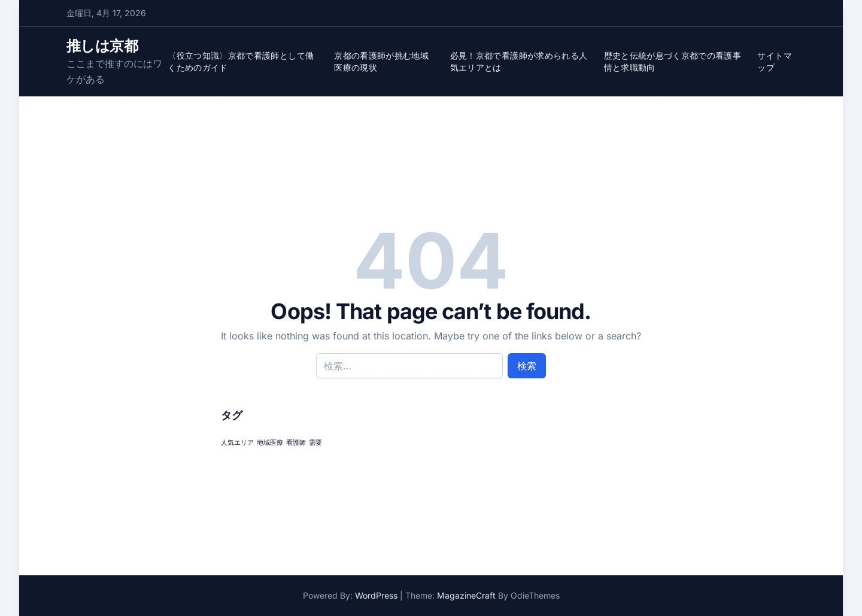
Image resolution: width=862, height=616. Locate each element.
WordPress (376, 595)
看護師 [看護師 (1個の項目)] (296, 443)
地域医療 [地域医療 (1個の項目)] (270, 443)
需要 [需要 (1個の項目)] (315, 443)
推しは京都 (102, 46)
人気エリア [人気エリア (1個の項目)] (237, 443)
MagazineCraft (466, 595)
